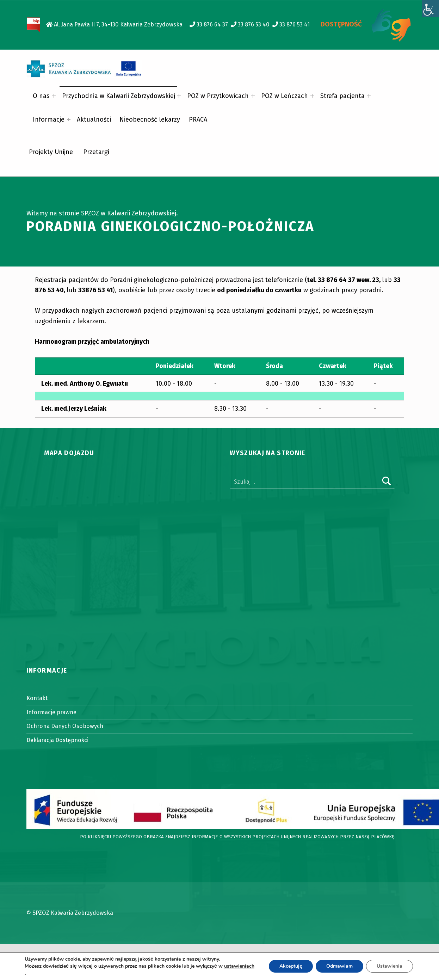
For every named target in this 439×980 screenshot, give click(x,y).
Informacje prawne (51, 712)
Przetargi (96, 152)
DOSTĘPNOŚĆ (341, 24)
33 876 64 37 (212, 24)
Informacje (49, 120)
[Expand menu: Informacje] (69, 120)
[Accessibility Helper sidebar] (431, 8)
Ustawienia (389, 966)
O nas (41, 96)
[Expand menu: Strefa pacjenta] (369, 96)
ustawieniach (239, 966)
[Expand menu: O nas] (54, 96)
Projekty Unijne (51, 152)
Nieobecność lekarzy (150, 120)
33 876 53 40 (254, 24)
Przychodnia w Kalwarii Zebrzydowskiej (119, 96)
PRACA (198, 120)
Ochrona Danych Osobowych (65, 726)
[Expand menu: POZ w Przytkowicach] (253, 96)
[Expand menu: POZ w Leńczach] (312, 96)
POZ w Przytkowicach (218, 96)
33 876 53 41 (295, 24)
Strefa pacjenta (342, 96)
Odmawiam (339, 966)
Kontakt (37, 698)
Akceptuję (291, 966)
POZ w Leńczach (285, 96)
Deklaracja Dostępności (57, 740)
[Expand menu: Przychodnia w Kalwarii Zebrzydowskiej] (179, 96)
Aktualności (94, 120)
